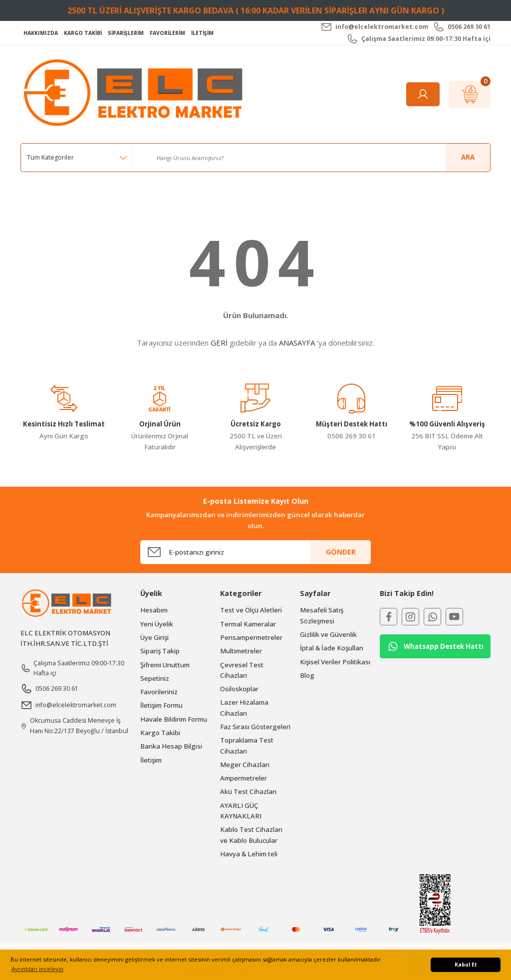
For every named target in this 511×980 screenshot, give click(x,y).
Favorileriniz (159, 692)
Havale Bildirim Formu (174, 719)
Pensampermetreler (251, 637)
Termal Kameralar (248, 624)
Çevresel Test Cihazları (242, 670)
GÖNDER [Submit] (341, 552)
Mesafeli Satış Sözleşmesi (322, 615)
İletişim (151, 760)
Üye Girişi (154, 637)
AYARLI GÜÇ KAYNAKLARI (241, 811)
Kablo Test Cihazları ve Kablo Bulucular (251, 835)
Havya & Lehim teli (249, 854)
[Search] (320, 158)
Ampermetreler (244, 778)
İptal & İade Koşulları (332, 648)
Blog (307, 675)
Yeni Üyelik (157, 624)
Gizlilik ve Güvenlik (328, 634)
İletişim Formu (161, 705)
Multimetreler (241, 651)
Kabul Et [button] (466, 965)
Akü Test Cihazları (248, 791)
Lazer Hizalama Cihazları (244, 707)
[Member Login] (423, 94)
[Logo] (136, 94)
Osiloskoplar (239, 689)
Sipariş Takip (160, 651)
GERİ (219, 343)
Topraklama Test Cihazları (247, 745)
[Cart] (470, 94)
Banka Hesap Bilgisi (171, 746)
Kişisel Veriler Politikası (335, 662)
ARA (468, 157)
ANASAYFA (297, 343)
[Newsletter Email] (255, 552)
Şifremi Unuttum (165, 665)
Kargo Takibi (160, 733)
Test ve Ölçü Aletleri (251, 610)
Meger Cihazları (245, 765)
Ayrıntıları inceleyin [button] (37, 969)
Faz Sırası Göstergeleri (255, 727)
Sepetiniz (155, 678)
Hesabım (154, 610)
